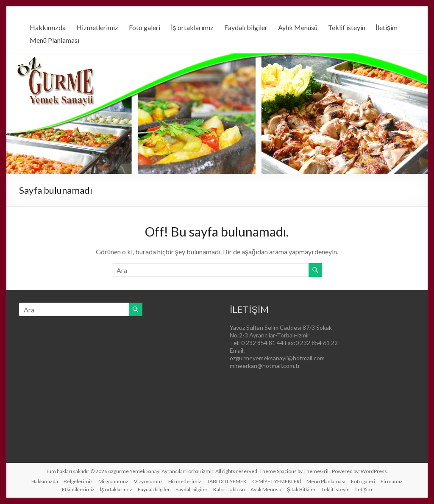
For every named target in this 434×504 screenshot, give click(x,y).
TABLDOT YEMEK (227, 481)
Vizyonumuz (148, 481)
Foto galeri (145, 27)
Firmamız (392, 481)
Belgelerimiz (78, 481)
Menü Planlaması (54, 40)
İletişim (387, 27)
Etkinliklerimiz (78, 489)
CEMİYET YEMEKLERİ (277, 481)
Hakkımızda (48, 27)
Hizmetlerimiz (97, 27)
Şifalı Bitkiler (301, 489)
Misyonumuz (113, 481)
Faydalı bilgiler (246, 27)
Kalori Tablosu (229, 489)
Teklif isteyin (347, 27)
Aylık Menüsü (298, 27)
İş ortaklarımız (192, 27)
